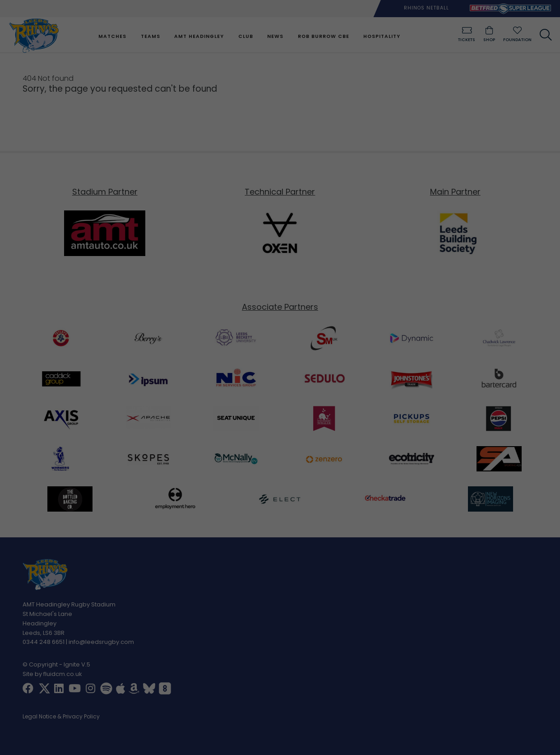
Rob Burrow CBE (323, 36)
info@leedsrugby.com (101, 642)
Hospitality (381, 36)
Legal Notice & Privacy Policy (61, 717)
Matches (112, 36)
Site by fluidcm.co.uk (52, 674)
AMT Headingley (199, 36)
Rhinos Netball (426, 8)
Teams (150, 36)
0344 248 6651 (44, 642)
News (275, 36)
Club (245, 36)
